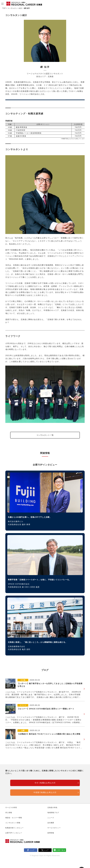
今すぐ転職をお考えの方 (45, 783)
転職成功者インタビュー (14, 828)
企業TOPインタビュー (14, 833)
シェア (32, 850)
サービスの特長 (11, 808)
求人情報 (9, 813)
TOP (4, 8)
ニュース (51, 818)
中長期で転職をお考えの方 (45, 792)
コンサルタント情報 (13, 823)
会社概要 (51, 823)
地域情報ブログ (53, 813)
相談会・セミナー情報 (14, 818)
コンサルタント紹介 (15, 8)
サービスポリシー (54, 828)
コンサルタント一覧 (45, 435)
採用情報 (51, 833)
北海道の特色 (52, 808)
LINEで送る (61, 850)
